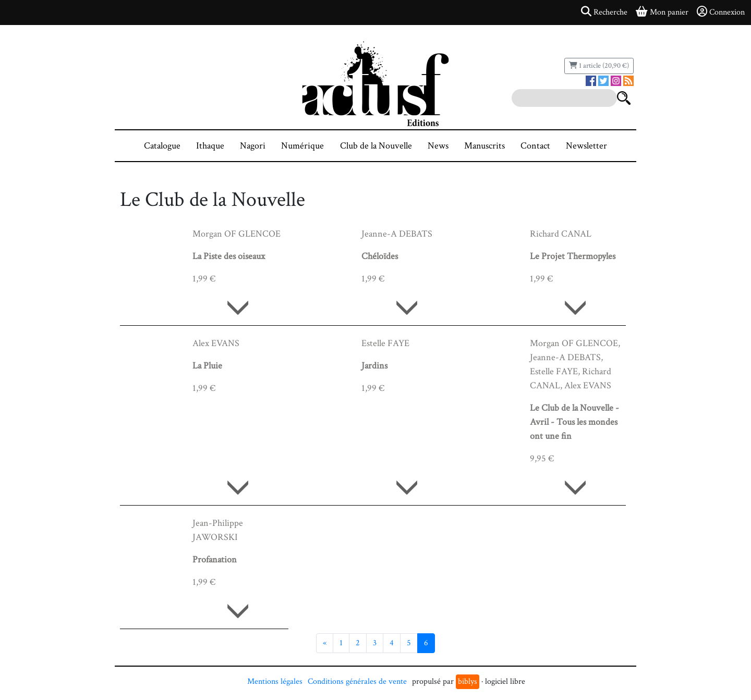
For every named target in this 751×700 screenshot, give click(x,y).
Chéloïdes (380, 256)
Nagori (253, 146)
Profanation (215, 560)
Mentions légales (275, 681)
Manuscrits (484, 146)
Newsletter (586, 146)
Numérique (302, 146)
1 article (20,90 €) (599, 66)
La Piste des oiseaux (229, 256)
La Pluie (207, 366)
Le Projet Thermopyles (573, 256)
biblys (468, 681)
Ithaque (210, 146)
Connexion (721, 12)
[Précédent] (325, 643)
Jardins (374, 366)
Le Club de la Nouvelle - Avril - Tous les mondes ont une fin (574, 422)
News (438, 146)
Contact (535, 146)
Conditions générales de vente (357, 681)
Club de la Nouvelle (376, 146)
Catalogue (162, 146)
